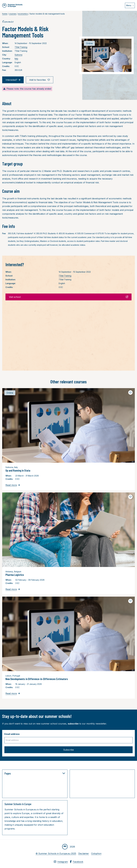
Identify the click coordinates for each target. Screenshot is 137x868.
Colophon (96, 854)
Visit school (68, 297)
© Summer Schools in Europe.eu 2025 (56, 854)
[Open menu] (130, 5)
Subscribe (68, 750)
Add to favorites (40, 80)
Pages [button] (35, 773)
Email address (12, 734)
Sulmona (18, 55)
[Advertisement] (99, 784)
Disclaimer (84, 854)
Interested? (13, 80)
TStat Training (21, 47)
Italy (16, 59)
